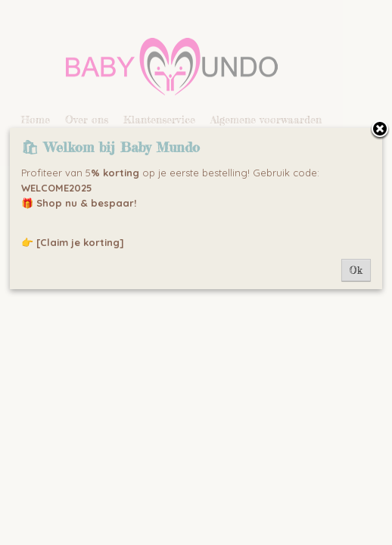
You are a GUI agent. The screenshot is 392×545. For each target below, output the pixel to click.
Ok (356, 270)
